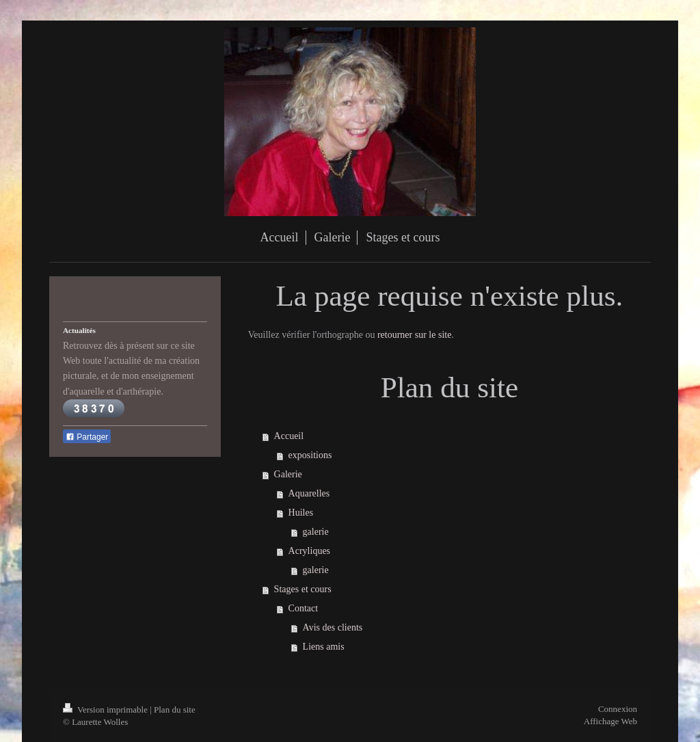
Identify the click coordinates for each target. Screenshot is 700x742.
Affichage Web (610, 721)
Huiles (301, 513)
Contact (304, 608)
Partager (87, 437)
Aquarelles (309, 493)
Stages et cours (303, 589)
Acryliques (309, 551)
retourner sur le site (414, 335)
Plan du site (175, 710)
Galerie (288, 474)
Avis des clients (333, 627)
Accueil (289, 436)
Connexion (618, 709)
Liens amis (324, 647)
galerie (316, 532)
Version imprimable (106, 710)
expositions (310, 455)
